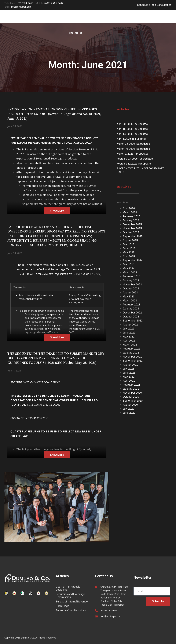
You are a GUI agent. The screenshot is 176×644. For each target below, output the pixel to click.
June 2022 (129, 333)
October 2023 (131, 289)
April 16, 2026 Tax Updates (132, 129)
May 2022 (129, 337)
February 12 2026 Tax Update (134, 164)
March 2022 (130, 345)
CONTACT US (75, 33)
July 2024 (129, 265)
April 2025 (129, 257)
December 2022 (132, 313)
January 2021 (131, 389)
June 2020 (129, 413)
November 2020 (132, 393)
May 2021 (129, 377)
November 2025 (132, 228)
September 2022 (133, 321)
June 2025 (129, 248)
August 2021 (130, 365)
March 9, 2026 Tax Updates (133, 154)
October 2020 (131, 397)
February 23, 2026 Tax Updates (135, 159)
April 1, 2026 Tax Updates (132, 139)
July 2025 (129, 244)
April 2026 (129, 208)
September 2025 (133, 236)
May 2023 (129, 297)
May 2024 (129, 269)
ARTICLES (106, 20)
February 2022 (131, 349)
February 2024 (131, 277)
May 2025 (129, 252)
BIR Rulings (62, 606)
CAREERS (146, 20)
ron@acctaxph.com (111, 616)
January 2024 (131, 281)
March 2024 (130, 273)
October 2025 (131, 232)
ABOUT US (126, 20)
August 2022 (130, 325)
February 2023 (131, 305)
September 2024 (133, 261)
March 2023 (130, 301)
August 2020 (130, 405)
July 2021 (129, 369)
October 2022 (131, 317)
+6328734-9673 (109, 611)
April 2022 (129, 341)
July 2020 (129, 409)
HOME (67, 20)
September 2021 (133, 361)
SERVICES (85, 20)
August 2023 (130, 293)
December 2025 (132, 224)
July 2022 (129, 329)
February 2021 (131, 385)
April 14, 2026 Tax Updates (132, 134)
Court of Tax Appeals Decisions (68, 588)
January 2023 (131, 309)
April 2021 (129, 381)
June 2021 (129, 373)
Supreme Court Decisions (71, 610)
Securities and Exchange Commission (70, 596)
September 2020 (133, 401)
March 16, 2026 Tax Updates (133, 149)
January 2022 (131, 353)
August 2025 (130, 240)
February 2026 (131, 216)
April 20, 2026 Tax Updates (132, 124)
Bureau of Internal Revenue (72, 602)
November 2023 (132, 285)
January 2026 (131, 220)
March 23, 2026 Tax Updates (133, 144)
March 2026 (130, 212)
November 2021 (132, 357)
